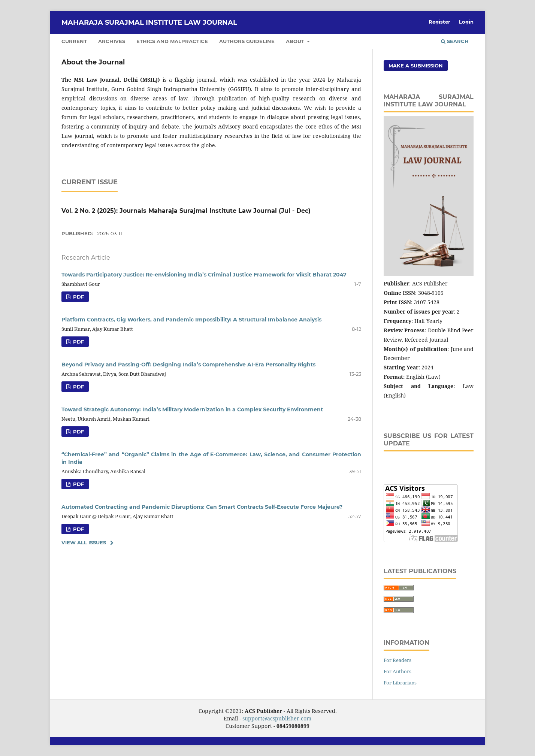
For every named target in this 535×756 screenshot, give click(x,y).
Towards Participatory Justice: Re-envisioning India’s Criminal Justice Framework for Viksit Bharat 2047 (204, 275)
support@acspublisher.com (277, 718)
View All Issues (84, 542)
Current (74, 41)
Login (466, 22)
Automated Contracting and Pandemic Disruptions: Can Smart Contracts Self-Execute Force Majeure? (202, 507)
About (296, 41)
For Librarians (400, 683)
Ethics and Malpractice (172, 41)
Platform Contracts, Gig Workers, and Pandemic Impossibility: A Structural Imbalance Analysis (191, 320)
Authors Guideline (247, 41)
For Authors (398, 671)
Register (439, 22)
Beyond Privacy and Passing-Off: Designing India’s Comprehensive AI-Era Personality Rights (188, 365)
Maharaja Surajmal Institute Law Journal (149, 22)
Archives (112, 41)
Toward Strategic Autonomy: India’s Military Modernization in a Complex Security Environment (192, 409)
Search (455, 41)
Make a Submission (416, 66)
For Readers (398, 660)
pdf (78, 297)
